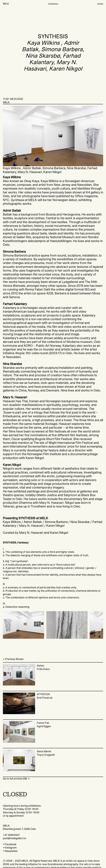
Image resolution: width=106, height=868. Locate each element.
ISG (87, 289)
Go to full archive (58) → (16, 779)
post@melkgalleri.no (14, 838)
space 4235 (45, 293)
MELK (6, 4)
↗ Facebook (10, 844)
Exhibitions (53, 4)
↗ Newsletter (10, 851)
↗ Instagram (10, 848)
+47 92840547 (11, 835)
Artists (100, 4)
